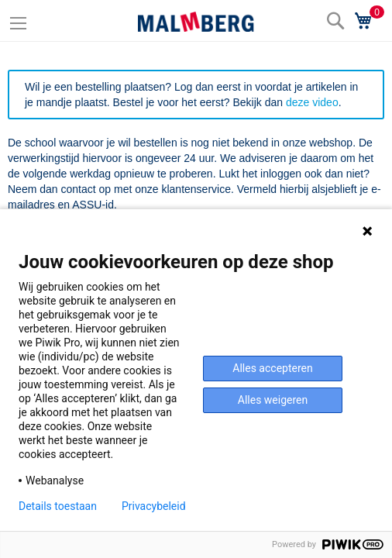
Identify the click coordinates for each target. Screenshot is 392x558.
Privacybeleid (154, 506)
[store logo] (196, 22)
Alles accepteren (272, 368)
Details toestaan (58, 506)
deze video (312, 102)
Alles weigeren (273, 400)
